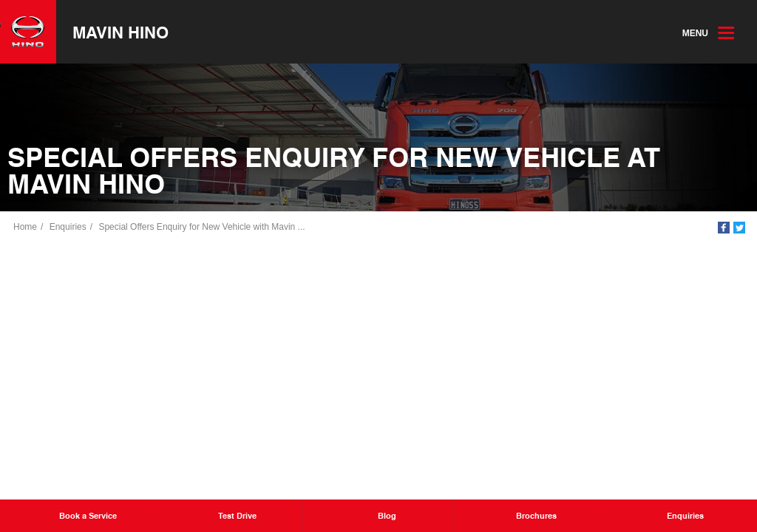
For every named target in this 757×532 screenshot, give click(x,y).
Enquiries (68, 227)
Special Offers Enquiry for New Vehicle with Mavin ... (201, 227)
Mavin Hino (120, 32)
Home (25, 227)
